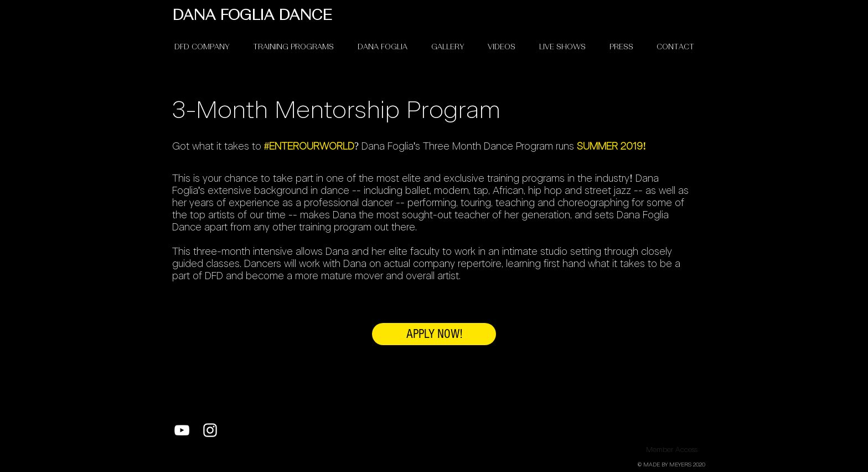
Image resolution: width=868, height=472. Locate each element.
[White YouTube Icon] (182, 430)
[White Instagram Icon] (210, 430)
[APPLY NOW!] (434, 334)
